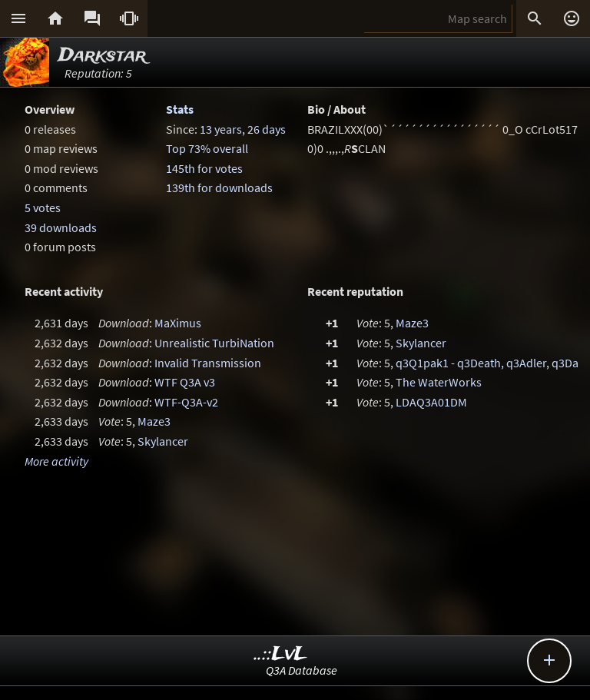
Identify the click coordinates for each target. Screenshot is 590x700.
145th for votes (204, 168)
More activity (56, 461)
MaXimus (178, 323)
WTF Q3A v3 (185, 382)
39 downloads (61, 227)
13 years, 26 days (243, 129)
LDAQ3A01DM (431, 402)
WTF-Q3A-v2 (186, 402)
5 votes (43, 207)
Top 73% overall (207, 148)
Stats (180, 109)
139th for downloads (219, 187)
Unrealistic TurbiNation (214, 343)
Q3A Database (302, 670)
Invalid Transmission (208, 363)
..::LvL (281, 654)
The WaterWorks (439, 382)
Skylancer (163, 441)
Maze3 (154, 421)
